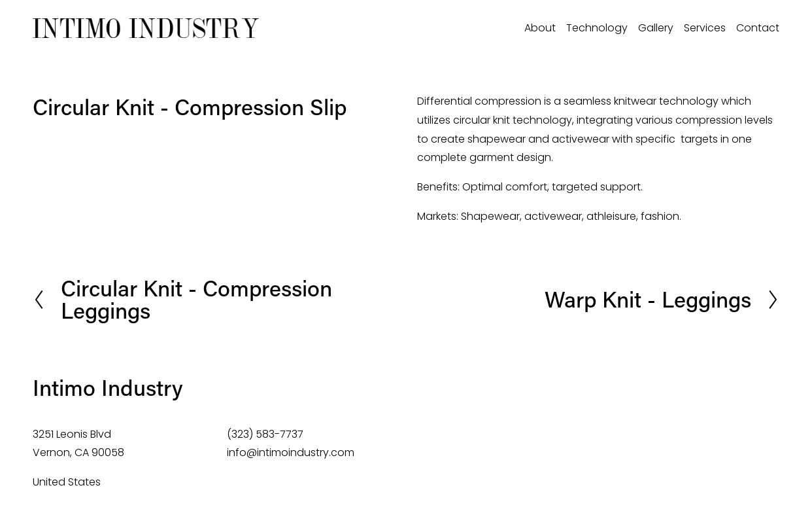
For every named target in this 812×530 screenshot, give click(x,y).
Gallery (656, 28)
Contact (758, 28)
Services (705, 28)
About (540, 28)
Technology (597, 28)
